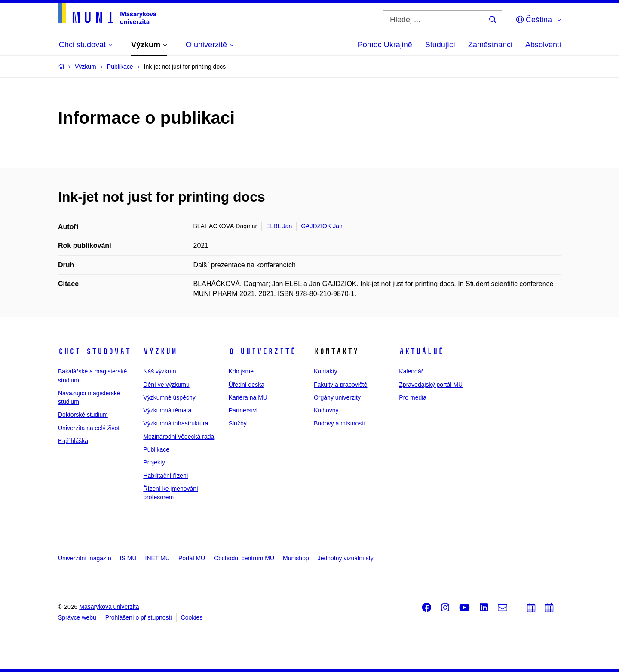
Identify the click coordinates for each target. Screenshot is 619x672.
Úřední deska (247, 385)
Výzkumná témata (167, 410)
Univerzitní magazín (85, 558)
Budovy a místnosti (339, 423)
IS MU (128, 558)
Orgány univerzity (337, 397)
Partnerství (243, 410)
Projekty (154, 462)
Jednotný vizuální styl (346, 558)
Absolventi (543, 45)
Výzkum (160, 351)
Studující (440, 45)
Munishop (296, 558)
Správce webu (77, 617)
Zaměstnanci (490, 45)
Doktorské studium (83, 415)
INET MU (158, 558)
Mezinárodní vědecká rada (179, 437)
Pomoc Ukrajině (385, 45)
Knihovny (326, 410)
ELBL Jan (279, 226)
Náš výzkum (159, 371)
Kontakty (325, 371)
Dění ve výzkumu (166, 385)
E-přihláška (73, 441)
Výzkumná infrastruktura (176, 423)
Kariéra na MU (248, 397)
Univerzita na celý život (89, 428)
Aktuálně (421, 351)
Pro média (413, 397)
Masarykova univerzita (109, 607)
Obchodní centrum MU (244, 558)
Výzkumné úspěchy (169, 397)
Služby (238, 423)
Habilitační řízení (165, 476)
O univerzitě (262, 351)
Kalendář (411, 371)
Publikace (156, 449)
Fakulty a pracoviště (341, 385)
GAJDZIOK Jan (322, 226)
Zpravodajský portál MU (431, 385)
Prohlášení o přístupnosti (139, 617)
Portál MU (192, 558)
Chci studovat (94, 351)
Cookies (192, 617)
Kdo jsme (241, 371)
